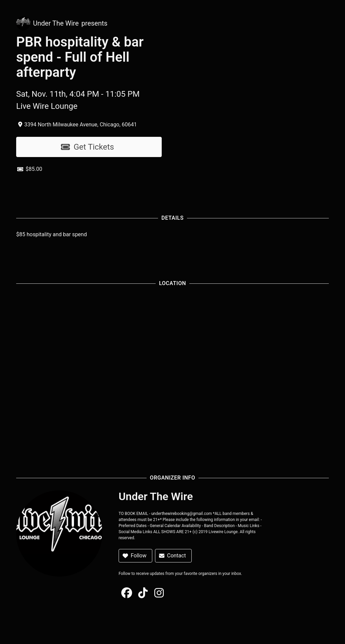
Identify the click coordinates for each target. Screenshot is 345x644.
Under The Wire (56, 23)
